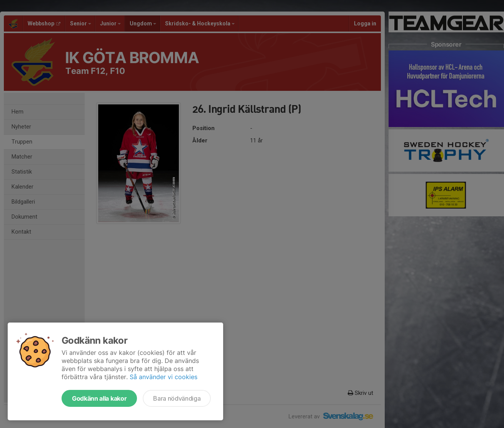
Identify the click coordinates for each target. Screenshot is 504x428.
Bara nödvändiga (177, 398)
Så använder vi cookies (164, 377)
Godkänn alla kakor (99, 398)
